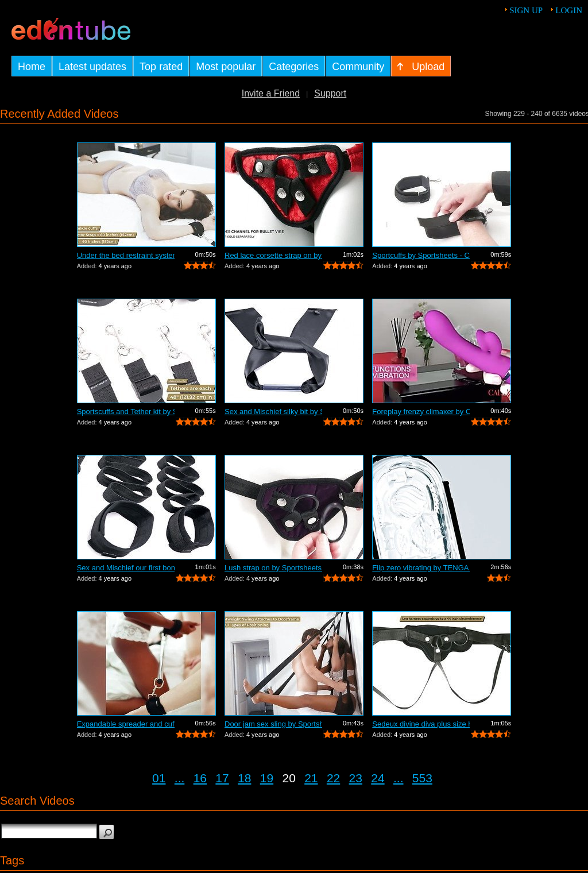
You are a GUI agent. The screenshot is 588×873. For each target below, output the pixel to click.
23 (356, 778)
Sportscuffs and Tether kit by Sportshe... (126, 412)
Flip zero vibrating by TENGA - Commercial (421, 568)
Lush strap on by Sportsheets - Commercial (273, 568)
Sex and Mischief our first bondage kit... (126, 568)
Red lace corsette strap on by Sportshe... (273, 255)
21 (311, 778)
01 (159, 778)
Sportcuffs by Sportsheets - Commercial (421, 255)
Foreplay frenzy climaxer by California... (421, 412)
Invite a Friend (271, 93)
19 (267, 778)
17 (222, 778)
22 (333, 778)
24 (378, 778)
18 (244, 778)
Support (330, 93)
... (180, 778)
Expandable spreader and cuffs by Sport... (126, 724)
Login (569, 10)
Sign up (526, 10)
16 (200, 778)
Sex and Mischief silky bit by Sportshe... (273, 412)
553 (422, 778)
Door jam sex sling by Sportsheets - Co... (273, 724)
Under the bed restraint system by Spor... (126, 255)
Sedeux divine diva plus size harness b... (421, 724)
